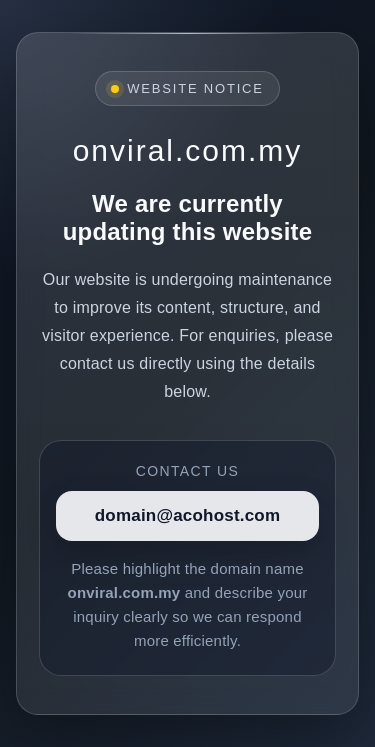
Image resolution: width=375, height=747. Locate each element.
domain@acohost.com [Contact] (187, 515)
